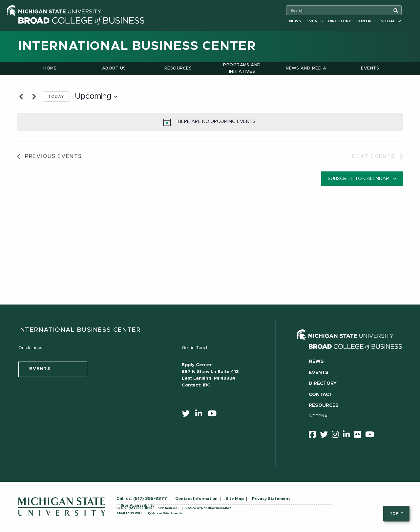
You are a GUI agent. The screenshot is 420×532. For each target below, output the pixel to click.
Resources (178, 68)
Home (50, 68)
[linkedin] (201, 415)
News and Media (306, 68)
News (295, 21)
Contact (366, 21)
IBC (207, 385)
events (40, 369)
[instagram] (337, 436)
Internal (319, 416)
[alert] (210, 122)
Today (56, 96)
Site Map (235, 499)
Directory (340, 21)
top (396, 513)
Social (391, 21)
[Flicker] (360, 436)
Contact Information (196, 499)
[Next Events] (34, 97)
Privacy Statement (271, 499)
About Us (114, 68)
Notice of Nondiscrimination (208, 508)
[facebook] (314, 436)
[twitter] (188, 415)
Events (315, 21)
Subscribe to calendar (358, 179)
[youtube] (214, 415)
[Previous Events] (21, 97)
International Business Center (137, 46)
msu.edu (172, 508)
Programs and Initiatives (242, 68)
